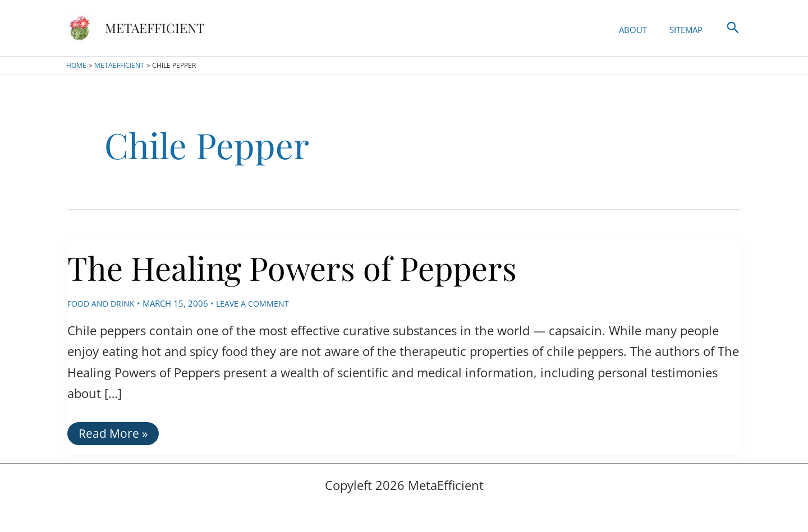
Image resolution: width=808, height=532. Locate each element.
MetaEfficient (155, 28)
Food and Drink (103, 303)
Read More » (114, 435)
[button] (733, 28)
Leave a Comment (257, 303)
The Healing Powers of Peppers (332, 265)
